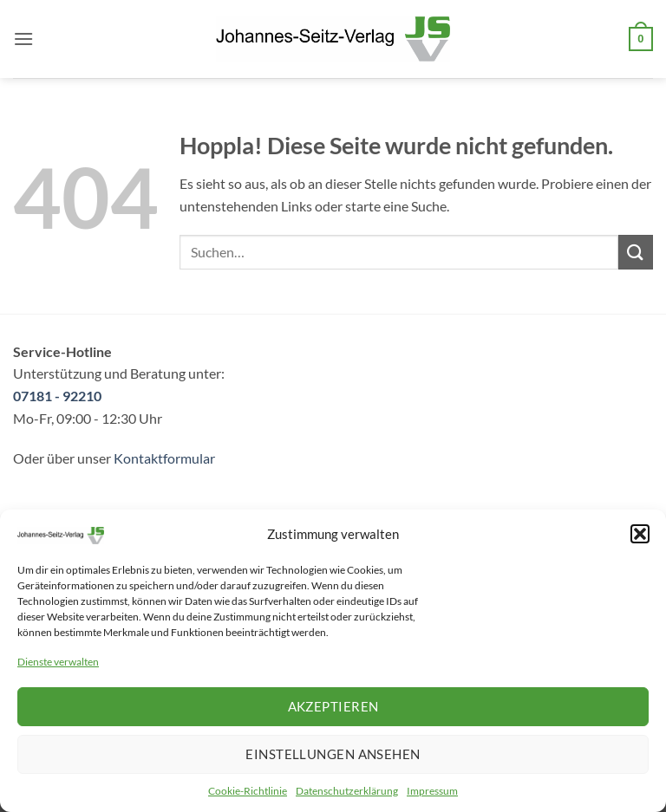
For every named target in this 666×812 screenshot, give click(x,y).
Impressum (432, 791)
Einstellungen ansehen (333, 754)
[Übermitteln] (636, 252)
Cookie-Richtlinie (248, 791)
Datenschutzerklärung (347, 791)
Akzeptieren (333, 706)
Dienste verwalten (58, 662)
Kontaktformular (164, 458)
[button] (640, 534)
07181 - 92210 (57, 396)
